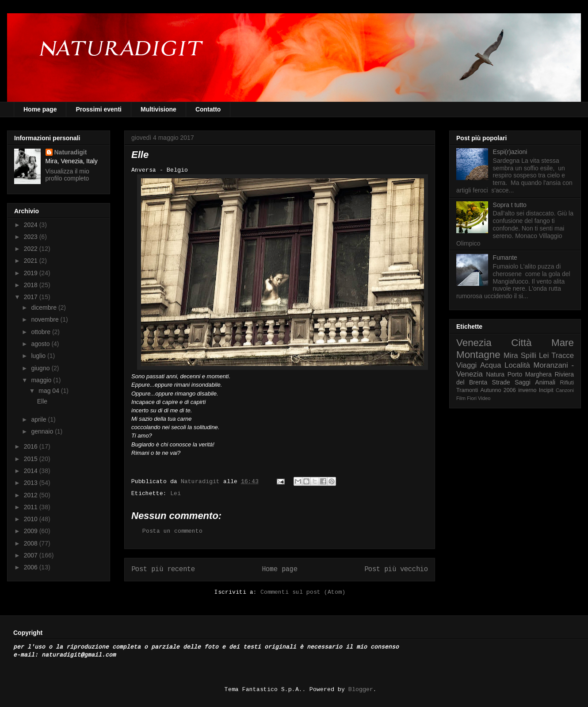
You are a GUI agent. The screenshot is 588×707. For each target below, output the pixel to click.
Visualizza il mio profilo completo (67, 175)
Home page (40, 109)
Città (521, 343)
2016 (32, 446)
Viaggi (466, 365)
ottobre (41, 332)
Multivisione (158, 109)
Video (484, 398)
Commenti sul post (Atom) (303, 592)
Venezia (474, 343)
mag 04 (50, 391)
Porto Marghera (530, 374)
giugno (41, 368)
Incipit (546, 390)
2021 (32, 261)
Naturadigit (202, 482)
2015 (32, 459)
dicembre (44, 307)
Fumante (505, 257)
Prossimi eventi (99, 109)
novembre (46, 319)
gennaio (43, 431)
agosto (41, 344)
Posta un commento (172, 531)
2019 (32, 273)
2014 (32, 471)
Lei (176, 494)
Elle (42, 401)
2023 (32, 237)
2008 (32, 543)
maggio (42, 380)
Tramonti (467, 390)
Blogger (361, 690)
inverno (527, 390)
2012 (32, 495)
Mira (511, 355)
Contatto (208, 109)
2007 (32, 555)
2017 (32, 297)
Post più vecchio (396, 570)
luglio (39, 356)
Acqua (491, 365)
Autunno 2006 (498, 390)
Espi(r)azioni (510, 152)
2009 (32, 531)
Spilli (529, 355)
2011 (32, 507)
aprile (39, 419)
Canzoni (565, 390)
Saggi (523, 382)
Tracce (563, 355)
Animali (545, 382)
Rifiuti (567, 383)
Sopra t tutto (510, 205)
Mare (563, 343)
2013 (32, 483)
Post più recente (163, 570)
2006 (32, 567)
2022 (32, 249)
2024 (32, 225)
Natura (495, 374)
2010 (32, 519)
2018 (32, 285)
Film (461, 398)
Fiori (472, 398)
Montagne (478, 355)
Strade (501, 382)
